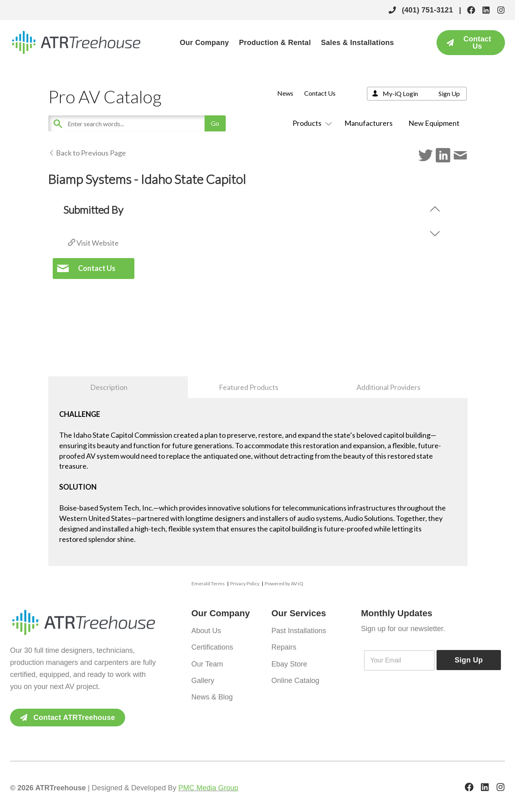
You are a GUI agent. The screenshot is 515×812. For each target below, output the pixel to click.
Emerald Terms (208, 583)
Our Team (207, 661)
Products (311, 123)
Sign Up (449, 93)
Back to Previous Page (87, 153)
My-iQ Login (400, 93)
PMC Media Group (208, 788)
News (285, 93)
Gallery (203, 676)
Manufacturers (369, 123)
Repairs (284, 646)
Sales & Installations (357, 43)
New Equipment (434, 123)
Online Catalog (295, 676)
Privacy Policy (245, 583)
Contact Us (320, 93)
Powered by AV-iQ (284, 583)
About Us (206, 630)
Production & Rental (275, 43)
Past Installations (299, 630)
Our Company (204, 43)
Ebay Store (289, 661)
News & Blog (212, 691)
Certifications (212, 646)
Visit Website (93, 243)
